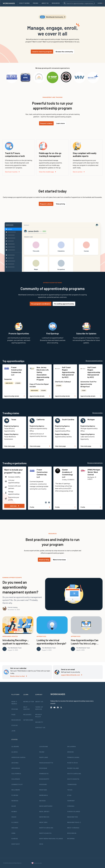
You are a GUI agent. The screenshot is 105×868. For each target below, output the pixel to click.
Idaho (14, 817)
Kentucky (16, 844)
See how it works (12, 172)
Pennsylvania (73, 757)
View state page (14, 446)
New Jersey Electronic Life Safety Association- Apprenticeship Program (43, 373)
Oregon (70, 752)
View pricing (60, 204)
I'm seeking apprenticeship (64, 304)
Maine (42, 752)
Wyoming (71, 839)
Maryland (44, 757)
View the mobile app (47, 172)
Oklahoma (72, 746)
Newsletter (29, 702)
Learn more (60, 123)
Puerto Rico (72, 763)
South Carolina (68, 419)
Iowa (13, 833)
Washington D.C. (74, 822)
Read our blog (44, 560)
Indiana (15, 828)
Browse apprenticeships (94, 361)
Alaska (15, 752)
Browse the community (64, 52)
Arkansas (16, 768)
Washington (72, 817)
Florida (15, 795)
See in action (79, 172)
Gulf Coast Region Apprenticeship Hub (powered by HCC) (68, 372)
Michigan (91, 419)
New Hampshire (46, 806)
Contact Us (40, 727)
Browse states (97, 413)
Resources (16, 720)
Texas (14, 419)
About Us (39, 702)
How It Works (14, 703)
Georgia (15, 801)
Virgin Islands (74, 811)
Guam (14, 806)
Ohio (41, 844)
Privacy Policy (39, 716)
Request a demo (46, 123)
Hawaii (14, 811)
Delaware (16, 790)
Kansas (15, 839)
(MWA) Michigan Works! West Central (94, 472)
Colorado (16, 779)
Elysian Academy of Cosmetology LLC (67, 473)
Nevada (43, 801)
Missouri (43, 784)
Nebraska (44, 795)
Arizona (15, 763)
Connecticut (17, 784)
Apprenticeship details (14, 396)
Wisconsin (72, 833)
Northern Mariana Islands (51, 839)
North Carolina (46, 828)
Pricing (15, 709)
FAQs (13, 714)
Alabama (15, 746)
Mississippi (44, 779)
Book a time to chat (19, 676)
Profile (40, 507)
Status (15, 725)
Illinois (15, 822)
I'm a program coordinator (41, 304)
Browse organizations (95, 463)
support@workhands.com (72, 675)
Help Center (27, 708)
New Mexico (44, 817)
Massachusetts (46, 763)
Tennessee (72, 784)
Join (13, 731)
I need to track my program (42, 52)
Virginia (71, 806)
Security (39, 722)
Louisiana (44, 746)
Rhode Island (73, 768)
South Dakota (73, 779)
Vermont (71, 801)
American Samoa (19, 757)
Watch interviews (59, 560)
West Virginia (73, 828)
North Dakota (45, 833)
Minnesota (44, 774)
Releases (27, 714)
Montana (43, 790)
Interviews (28, 720)
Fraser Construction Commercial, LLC (17, 371)
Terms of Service (39, 708)
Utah (69, 795)
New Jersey (44, 811)
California (41, 419)
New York (43, 822)
